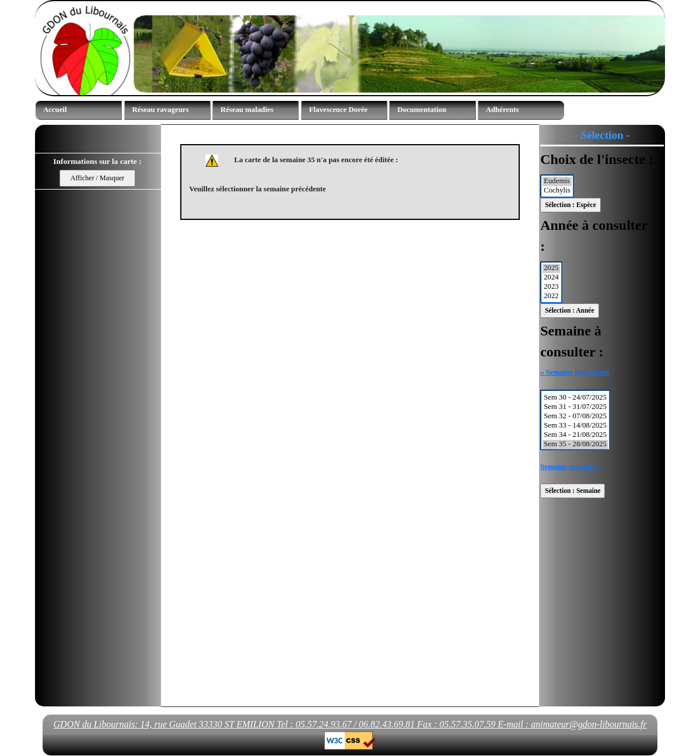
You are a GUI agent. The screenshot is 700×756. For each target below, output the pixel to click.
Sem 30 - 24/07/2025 (575, 398)
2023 (551, 287)
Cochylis (557, 191)
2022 (551, 296)
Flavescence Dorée (339, 110)
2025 (551, 268)
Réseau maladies (247, 110)
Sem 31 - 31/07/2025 (575, 407)
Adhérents (503, 110)
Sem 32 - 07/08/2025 (575, 416)
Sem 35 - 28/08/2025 (575, 444)
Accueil (55, 110)
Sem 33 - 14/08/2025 (575, 426)
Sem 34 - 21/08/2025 (575, 435)
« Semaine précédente (575, 372)
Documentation (422, 110)
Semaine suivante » (571, 467)
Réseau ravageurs (161, 110)
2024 (551, 278)
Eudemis (557, 181)
